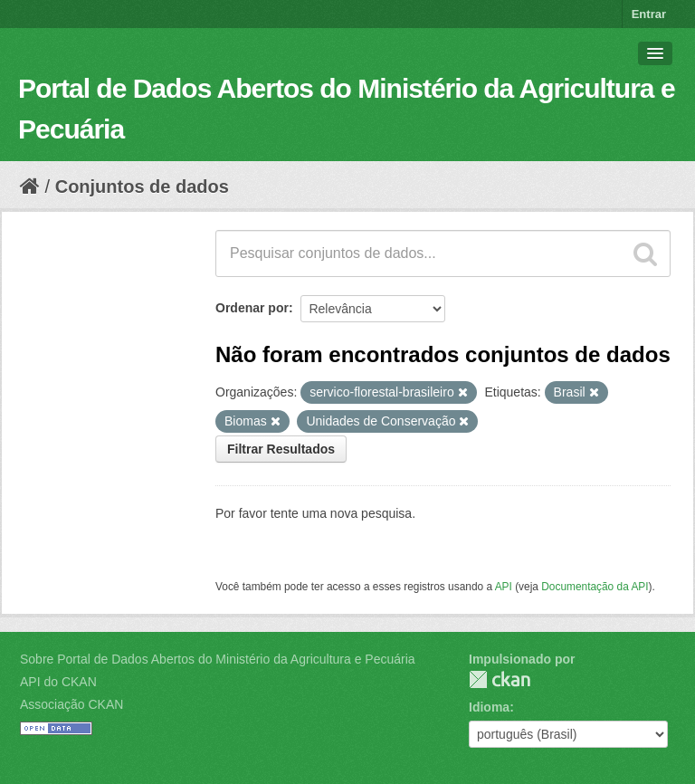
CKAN (500, 679)
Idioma (489, 707)
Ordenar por (252, 308)
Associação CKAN (71, 704)
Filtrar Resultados (281, 449)
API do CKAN (58, 682)
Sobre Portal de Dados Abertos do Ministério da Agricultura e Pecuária (218, 659)
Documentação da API (595, 587)
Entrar (649, 14)
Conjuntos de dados (142, 186)
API (504, 587)
